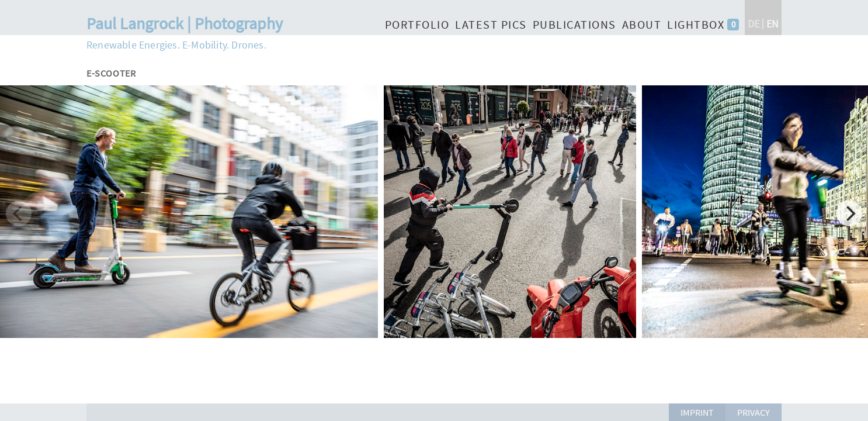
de (754, 24)
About (642, 24)
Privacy (754, 412)
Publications (574, 24)
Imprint (697, 412)
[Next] (849, 213)
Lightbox (696, 24)
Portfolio (417, 24)
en (772, 24)
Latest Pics (491, 24)
